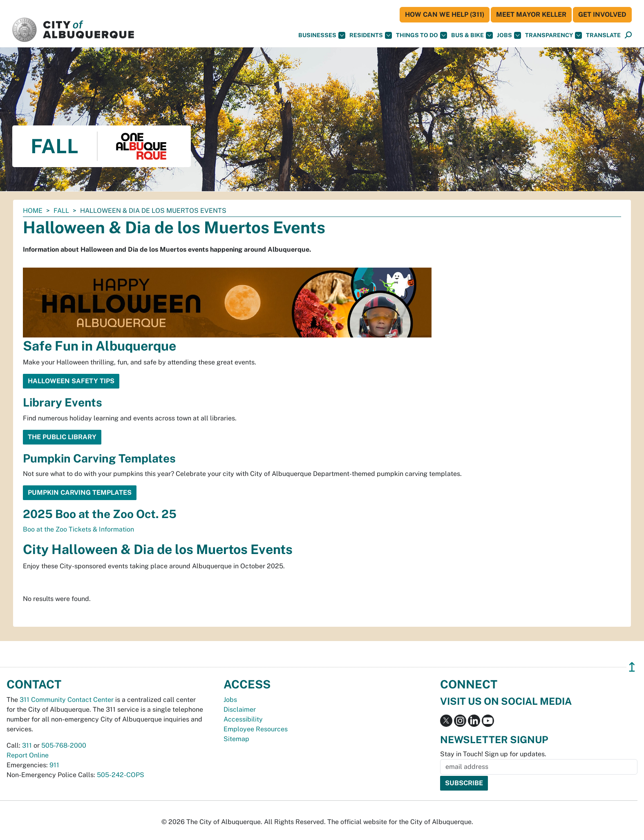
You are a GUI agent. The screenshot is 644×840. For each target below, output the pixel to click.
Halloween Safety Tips (71, 381)
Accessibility (243, 719)
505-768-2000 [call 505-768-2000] (64, 745)
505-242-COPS (121, 775)
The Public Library (62, 437)
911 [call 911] (54, 765)
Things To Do (422, 35)
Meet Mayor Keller (531, 15)
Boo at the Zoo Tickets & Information (78, 529)
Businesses (322, 35)
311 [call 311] (27, 745)
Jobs (509, 35)
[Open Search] (628, 35)
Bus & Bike (472, 35)
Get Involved (602, 15)
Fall (61, 211)
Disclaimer (240, 709)
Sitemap (236, 739)
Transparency (553, 35)
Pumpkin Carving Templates (80, 493)
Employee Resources (256, 729)
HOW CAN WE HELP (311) (445, 15)
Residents (371, 35)
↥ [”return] (632, 667)
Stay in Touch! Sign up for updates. (493, 754)
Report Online (28, 755)
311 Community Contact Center (67, 700)
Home (33, 211)
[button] (603, 35)
